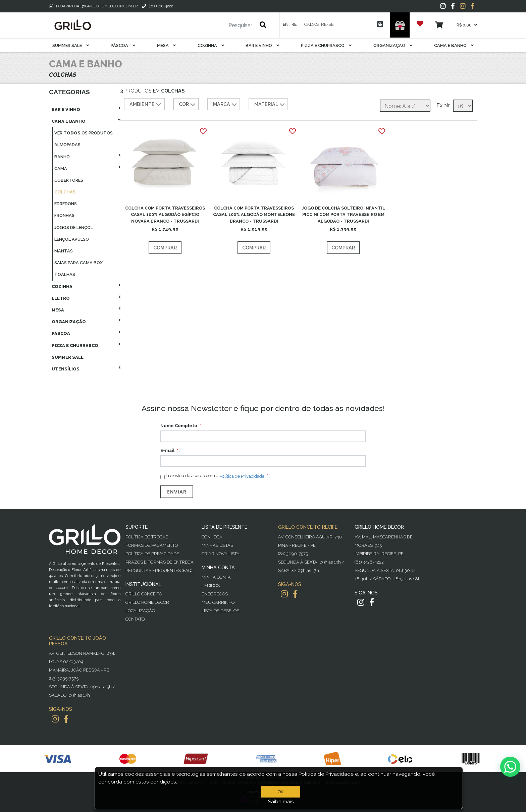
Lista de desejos (220, 611)
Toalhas (65, 274)
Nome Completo (179, 426)
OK (281, 792)
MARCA (226, 105)
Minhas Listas (217, 545)
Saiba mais (281, 802)
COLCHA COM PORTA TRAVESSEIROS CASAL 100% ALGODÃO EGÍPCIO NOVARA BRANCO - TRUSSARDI (165, 214)
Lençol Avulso (72, 239)
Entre (290, 24)
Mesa (166, 45)
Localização (140, 611)
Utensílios (66, 369)
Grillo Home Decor (147, 602)
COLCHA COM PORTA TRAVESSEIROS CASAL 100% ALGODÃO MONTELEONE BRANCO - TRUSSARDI (254, 214)
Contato (135, 619)
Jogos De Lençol (74, 227)
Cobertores (69, 180)
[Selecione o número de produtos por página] (463, 106)
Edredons (66, 204)
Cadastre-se (319, 24)
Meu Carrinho (218, 602)
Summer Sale (71, 45)
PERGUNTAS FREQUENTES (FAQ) (159, 570)
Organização (393, 45)
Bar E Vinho (262, 45)
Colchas (65, 192)
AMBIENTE (146, 105)
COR (188, 105)
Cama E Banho (454, 45)
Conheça (212, 537)
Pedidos (211, 586)
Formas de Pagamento (152, 545)
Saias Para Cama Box (78, 263)
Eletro (61, 298)
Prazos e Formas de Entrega (160, 562)
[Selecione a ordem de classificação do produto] (405, 106)
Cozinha (211, 45)
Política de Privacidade (152, 554)
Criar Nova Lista (221, 554)
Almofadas (67, 145)
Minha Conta (216, 577)
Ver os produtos (84, 133)
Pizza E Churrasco (326, 45)
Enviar (177, 492)
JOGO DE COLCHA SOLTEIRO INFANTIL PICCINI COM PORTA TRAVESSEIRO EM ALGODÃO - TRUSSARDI (343, 214)
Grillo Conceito (144, 594)
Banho (62, 157)
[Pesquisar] (220, 25)
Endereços (215, 594)
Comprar (165, 248)
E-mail (167, 450)
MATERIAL (270, 105)
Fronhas (64, 215)
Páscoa (123, 45)
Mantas (64, 251)
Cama (61, 168)
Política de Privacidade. (242, 476)
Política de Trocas (147, 537)
